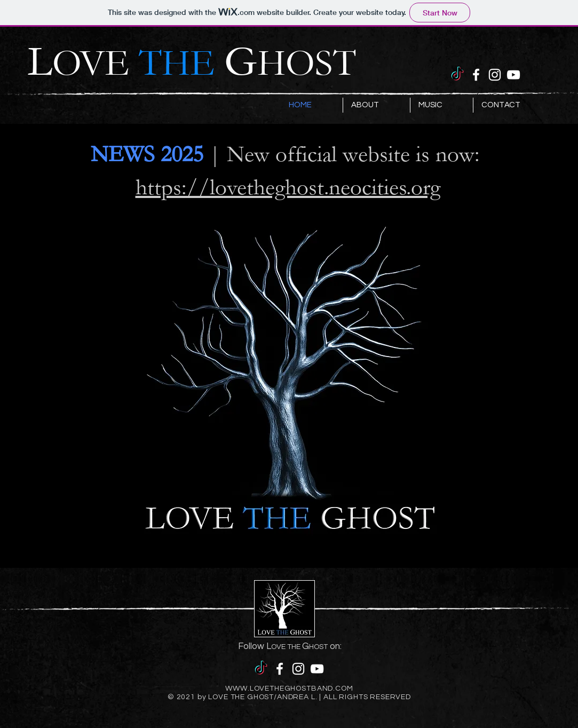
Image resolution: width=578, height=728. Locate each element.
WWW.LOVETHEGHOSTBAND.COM (289, 689)
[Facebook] (476, 75)
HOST (307, 64)
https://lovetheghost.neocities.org (288, 187)
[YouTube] (513, 75)
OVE (138, 64)
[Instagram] (495, 75)
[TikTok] (457, 75)
